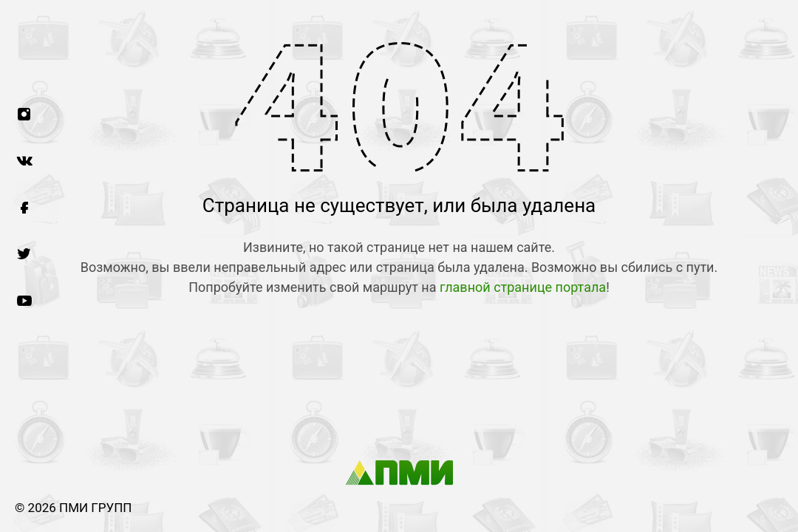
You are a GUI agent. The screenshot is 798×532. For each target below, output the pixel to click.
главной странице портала (523, 287)
